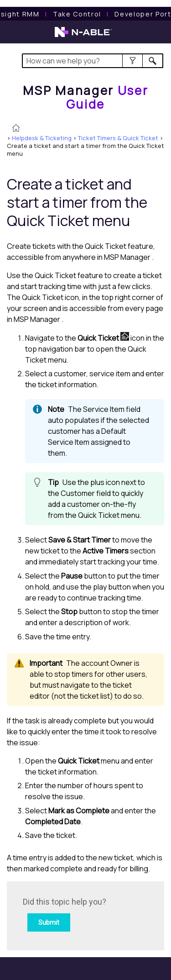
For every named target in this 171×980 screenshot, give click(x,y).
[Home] (86, 97)
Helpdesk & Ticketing (42, 138)
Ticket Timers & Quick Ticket (118, 138)
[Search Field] (93, 61)
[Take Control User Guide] (77, 14)
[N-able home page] (83, 36)
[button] (132, 61)
